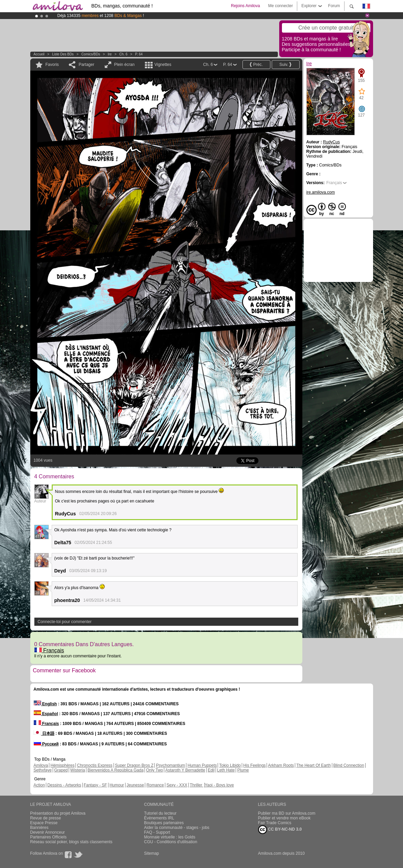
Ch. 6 (123, 54)
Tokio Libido (230, 765)
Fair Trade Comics (275, 823)
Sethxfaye (43, 770)
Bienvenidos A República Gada (115, 770)
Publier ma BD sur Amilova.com (287, 813)
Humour (117, 785)
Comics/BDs (91, 54)
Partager (86, 65)
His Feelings (254, 765)
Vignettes (163, 65)
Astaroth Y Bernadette (185, 770)
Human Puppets (202, 765)
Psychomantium (171, 765)
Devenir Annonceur (48, 832)
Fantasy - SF (95, 785)
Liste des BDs (63, 54)
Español (46, 714)
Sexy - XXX (177, 785)
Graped (61, 770)
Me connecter (280, 6)
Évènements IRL (159, 818)
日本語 (44, 733)
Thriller (197, 785)
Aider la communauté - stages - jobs (177, 828)
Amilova (41, 765)
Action (39, 785)
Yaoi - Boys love (219, 785)
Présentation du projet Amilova (58, 813)
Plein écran (124, 65)
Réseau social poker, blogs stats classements (71, 842)
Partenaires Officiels (48, 837)
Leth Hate (226, 770)
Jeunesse (135, 785)
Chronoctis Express (95, 765)
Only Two (154, 770)
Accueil (39, 54)
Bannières (39, 828)
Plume (243, 770)
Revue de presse (46, 818)
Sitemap (152, 853)
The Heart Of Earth (313, 765)
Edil (211, 770)
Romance (155, 785)
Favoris (52, 65)
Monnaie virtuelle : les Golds (170, 837)
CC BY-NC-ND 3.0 (280, 830)
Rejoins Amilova (245, 6)
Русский (46, 744)
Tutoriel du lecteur (161, 813)
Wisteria (78, 770)
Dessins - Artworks (64, 785)
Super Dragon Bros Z (134, 765)
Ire (110, 54)
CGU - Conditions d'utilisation (171, 842)
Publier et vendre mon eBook (284, 818)
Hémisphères (63, 765)
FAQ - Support (157, 832)
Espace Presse (44, 823)
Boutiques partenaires (164, 823)
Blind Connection (349, 765)
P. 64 (139, 54)
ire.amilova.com (321, 192)
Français (49, 650)
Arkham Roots (281, 765)
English (45, 704)
